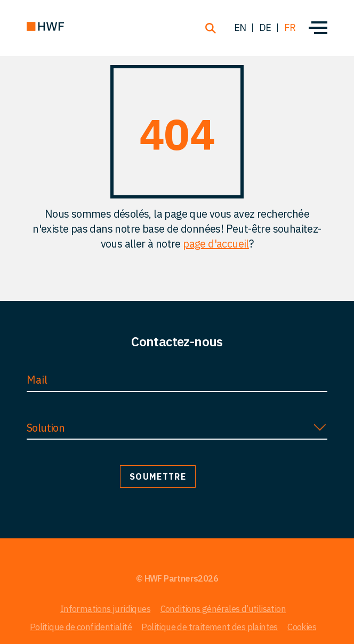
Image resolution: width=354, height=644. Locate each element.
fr (290, 27)
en (240, 27)
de (265, 27)
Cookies (302, 627)
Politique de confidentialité (81, 627)
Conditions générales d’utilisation (223, 609)
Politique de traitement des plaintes (209, 627)
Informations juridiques (105, 609)
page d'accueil (216, 244)
